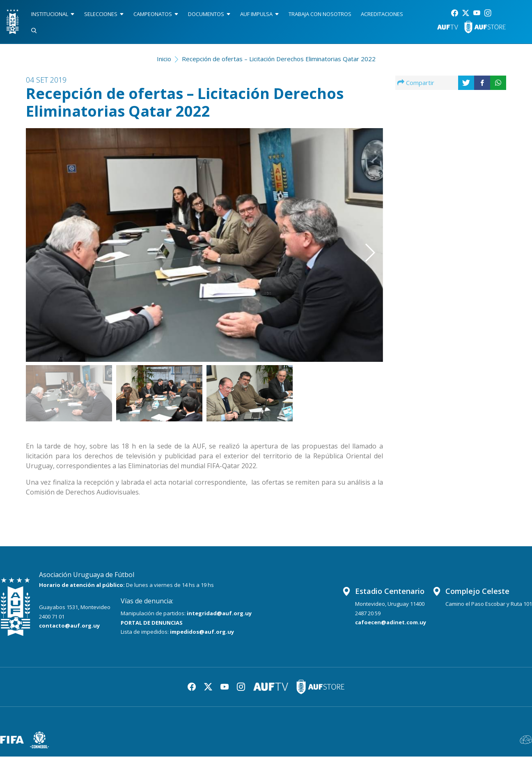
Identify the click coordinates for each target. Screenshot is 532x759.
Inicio (164, 61)
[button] (358, 236)
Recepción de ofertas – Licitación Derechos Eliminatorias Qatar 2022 (279, 61)
